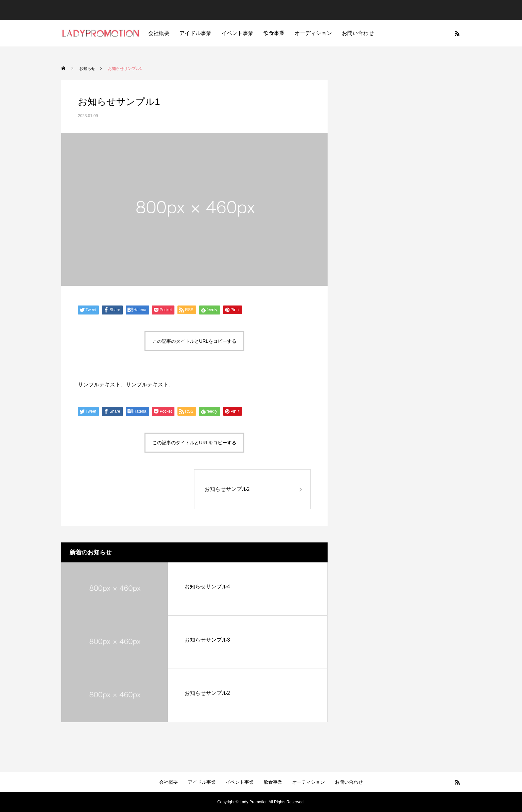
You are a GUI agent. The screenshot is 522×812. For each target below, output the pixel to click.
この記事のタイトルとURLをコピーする (194, 341)
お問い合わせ (358, 33)
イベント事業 (237, 33)
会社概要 (159, 33)
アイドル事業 (195, 33)
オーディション (313, 33)
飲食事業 (274, 33)
